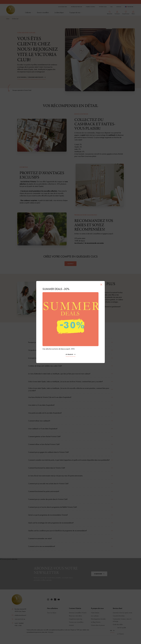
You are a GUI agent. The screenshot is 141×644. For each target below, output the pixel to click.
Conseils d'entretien (119, 616)
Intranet (71, 625)
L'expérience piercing (76, 7)
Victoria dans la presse (98, 625)
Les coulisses (95, 616)
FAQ (111, 7)
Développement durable (98, 619)
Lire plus (51, 642)
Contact (119, 7)
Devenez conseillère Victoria (78, 613)
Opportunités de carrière (98, 628)
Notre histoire (95, 613)
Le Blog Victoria (96, 622)
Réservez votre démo (75, 616)
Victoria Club (103, 7)
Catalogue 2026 (63, 7)
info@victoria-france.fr (20, 615)
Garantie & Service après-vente (122, 613)
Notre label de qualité (119, 628)
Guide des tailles (118, 624)
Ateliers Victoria (90, 7)
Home (8, 19)
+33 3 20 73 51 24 (20, 619)
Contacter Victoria (118, 634)
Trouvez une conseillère (76, 622)
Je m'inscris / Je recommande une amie (89, 243)
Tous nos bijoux (52, 613)
